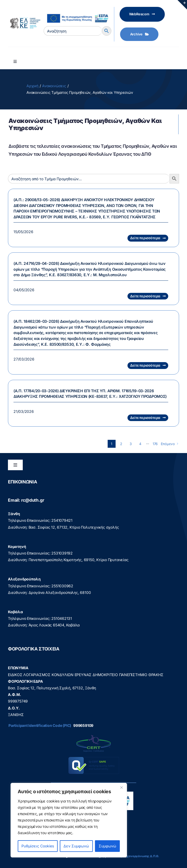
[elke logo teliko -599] (24, 19)
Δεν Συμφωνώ (76, 846)
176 (155, 444)
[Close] (121, 787)
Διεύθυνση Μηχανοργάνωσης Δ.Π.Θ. (133, 856)
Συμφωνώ (107, 846)
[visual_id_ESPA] (77, 12)
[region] (69, 820)
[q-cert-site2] (94, 736)
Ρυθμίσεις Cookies (38, 846)
